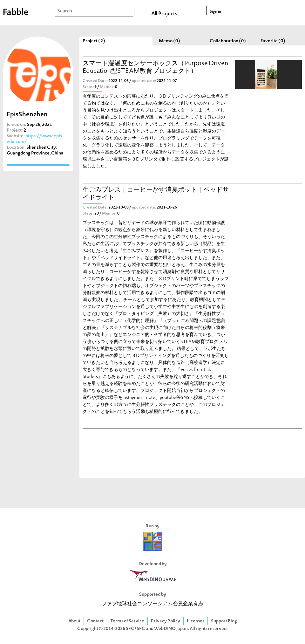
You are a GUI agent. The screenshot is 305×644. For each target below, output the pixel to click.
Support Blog (224, 621)
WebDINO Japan (171, 629)
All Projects (164, 14)
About (74, 621)
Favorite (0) (273, 41)
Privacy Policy (166, 621)
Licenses (196, 621)
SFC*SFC (136, 629)
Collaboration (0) (228, 41)
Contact (95, 621)
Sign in (215, 12)
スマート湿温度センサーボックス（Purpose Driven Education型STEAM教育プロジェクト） (155, 68)
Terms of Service (127, 621)
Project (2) (94, 41)
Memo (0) (169, 41)
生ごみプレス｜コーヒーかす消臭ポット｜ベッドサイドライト (156, 194)
